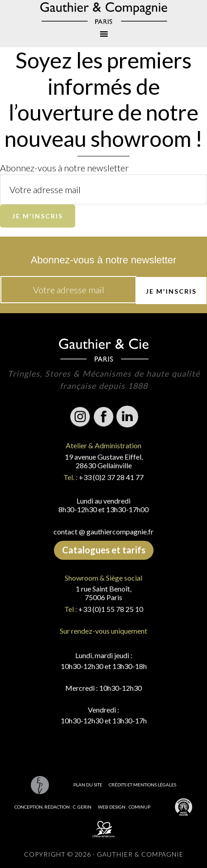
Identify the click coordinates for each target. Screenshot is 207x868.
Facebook (104, 417)
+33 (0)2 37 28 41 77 (111, 477)
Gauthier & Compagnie (103, 13)
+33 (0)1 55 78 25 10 (111, 609)
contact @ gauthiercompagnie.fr (103, 531)
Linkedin (127, 417)
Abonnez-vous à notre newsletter (64, 168)
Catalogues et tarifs (104, 550)
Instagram (80, 417)
